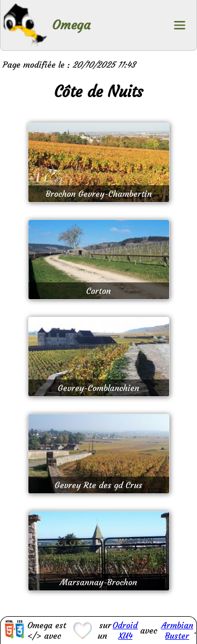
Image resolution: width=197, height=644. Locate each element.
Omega (71, 25)
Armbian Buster (177, 630)
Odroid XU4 (125, 630)
